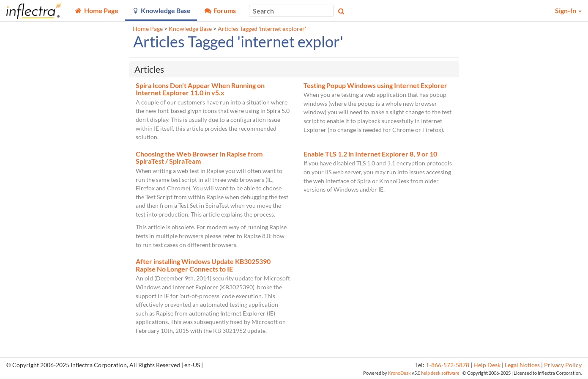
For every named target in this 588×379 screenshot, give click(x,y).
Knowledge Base (190, 29)
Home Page (148, 29)
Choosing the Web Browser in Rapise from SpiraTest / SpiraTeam (199, 158)
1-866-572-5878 (447, 365)
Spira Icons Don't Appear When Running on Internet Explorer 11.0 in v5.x (200, 89)
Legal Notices (522, 365)
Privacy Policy (563, 365)
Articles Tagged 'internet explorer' (262, 29)
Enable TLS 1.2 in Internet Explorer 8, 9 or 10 (370, 154)
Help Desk (487, 365)
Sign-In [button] (568, 10)
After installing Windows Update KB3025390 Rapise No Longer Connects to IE (203, 265)
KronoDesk (399, 373)
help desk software (440, 373)
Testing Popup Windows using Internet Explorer (375, 85)
